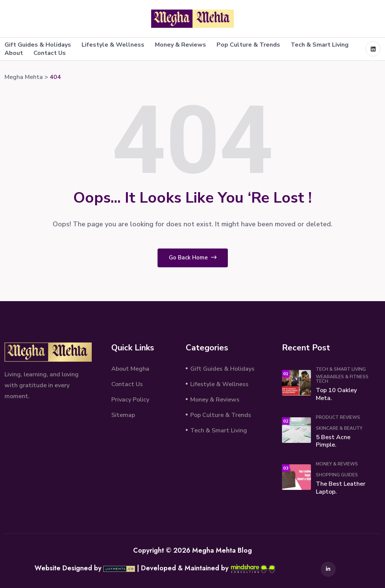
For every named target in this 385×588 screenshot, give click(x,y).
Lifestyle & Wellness (113, 45)
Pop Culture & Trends (248, 45)
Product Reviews (338, 417)
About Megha (130, 369)
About (14, 53)
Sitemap (123, 415)
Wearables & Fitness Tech (342, 379)
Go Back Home (193, 258)
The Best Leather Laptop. (341, 488)
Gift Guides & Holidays (38, 45)
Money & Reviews (180, 45)
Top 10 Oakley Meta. (336, 394)
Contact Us (50, 53)
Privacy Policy (130, 400)
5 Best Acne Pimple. (333, 441)
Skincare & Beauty (339, 428)
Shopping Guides (337, 475)
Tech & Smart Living (320, 45)
